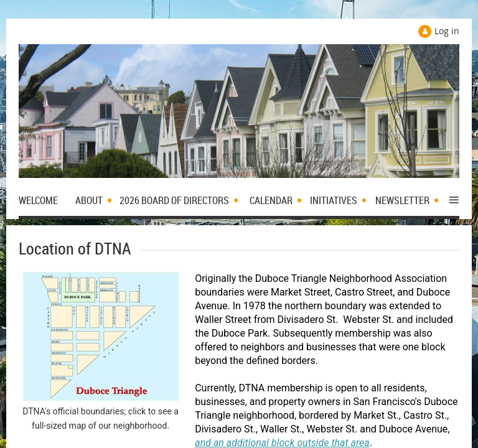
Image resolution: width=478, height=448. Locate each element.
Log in (447, 31)
